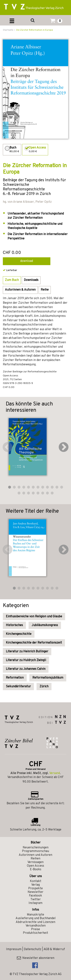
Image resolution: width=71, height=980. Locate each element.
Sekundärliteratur (18, 687)
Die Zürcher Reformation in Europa (35, 30)
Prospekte (35, 889)
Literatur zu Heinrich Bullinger (27, 652)
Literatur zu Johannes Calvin (26, 669)
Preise (35, 929)
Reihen (35, 859)
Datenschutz (33, 949)
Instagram (35, 903)
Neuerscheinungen (36, 848)
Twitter (36, 900)
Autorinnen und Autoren (35, 855)
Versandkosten (36, 926)
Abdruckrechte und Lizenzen (35, 922)
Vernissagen (35, 862)
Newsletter (35, 892)
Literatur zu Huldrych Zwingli (26, 660)
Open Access (35, 866)
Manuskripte (35, 915)
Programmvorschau (35, 851)
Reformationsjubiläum (48, 678)
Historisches (14, 625)
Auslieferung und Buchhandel (36, 918)
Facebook (35, 896)
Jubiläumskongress (45, 625)
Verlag (35, 885)
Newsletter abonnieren (36, 958)
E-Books (36, 870)
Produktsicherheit (35, 933)
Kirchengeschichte (19, 634)
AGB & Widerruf (54, 949)
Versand (55, 773)
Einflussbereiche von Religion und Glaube (34, 617)
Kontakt (36, 881)
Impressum (14, 949)
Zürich (44, 687)
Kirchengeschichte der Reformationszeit (34, 643)
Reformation (15, 678)
